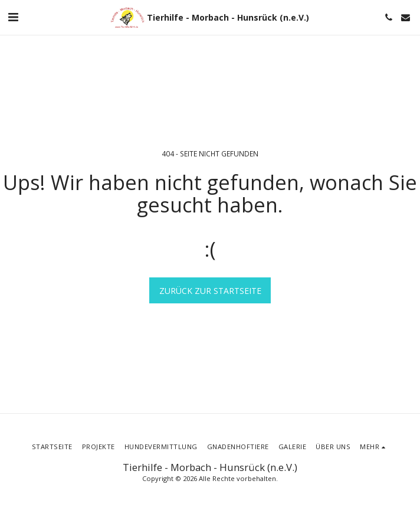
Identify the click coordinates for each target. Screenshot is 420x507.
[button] (13, 17)
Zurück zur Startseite (210, 291)
